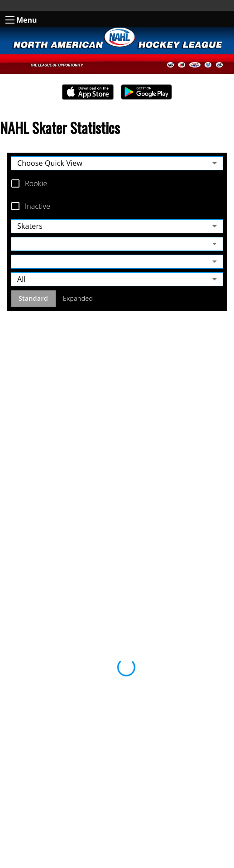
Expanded (78, 299)
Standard (33, 299)
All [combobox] (21, 279)
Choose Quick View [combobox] (50, 163)
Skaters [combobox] (30, 226)
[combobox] (117, 244)
